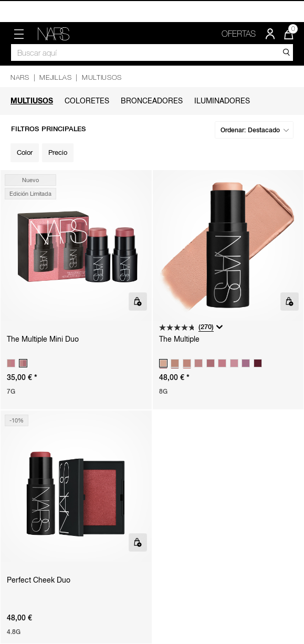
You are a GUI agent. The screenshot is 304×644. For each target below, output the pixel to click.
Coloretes (87, 101)
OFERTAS (239, 34)
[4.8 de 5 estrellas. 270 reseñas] (186, 327)
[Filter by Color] (25, 153)
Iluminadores (222, 101)
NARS (20, 78)
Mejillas (55, 78)
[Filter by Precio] (58, 153)
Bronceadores (152, 101)
